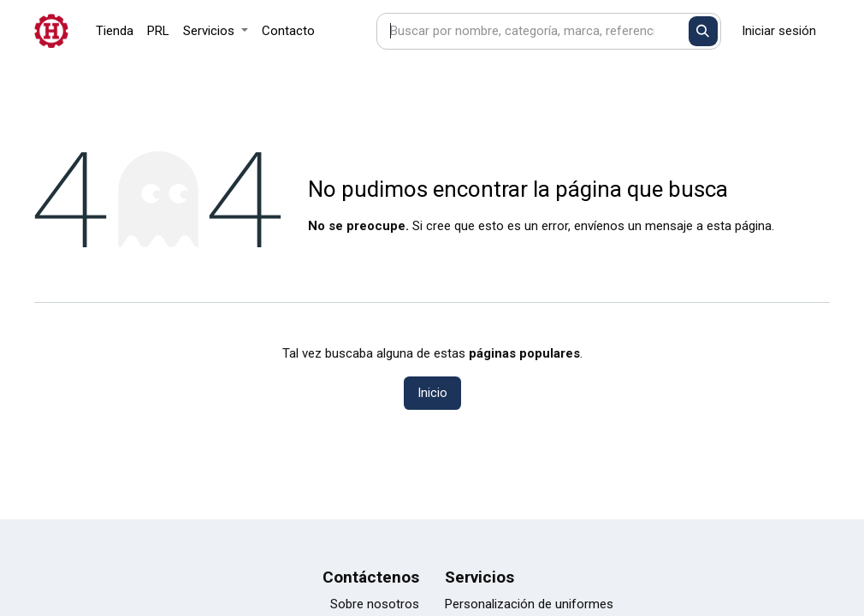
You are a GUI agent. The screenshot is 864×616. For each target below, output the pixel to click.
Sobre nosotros (375, 604)
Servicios (479, 577)
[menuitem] (115, 31)
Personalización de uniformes (529, 604)
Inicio (432, 393)
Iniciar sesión (779, 31)
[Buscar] (704, 31)
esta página (739, 226)
